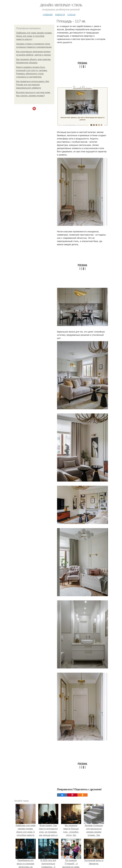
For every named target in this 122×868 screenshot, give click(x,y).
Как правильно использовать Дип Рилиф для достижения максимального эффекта (33, 85)
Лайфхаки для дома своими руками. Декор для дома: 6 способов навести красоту (34, 36)
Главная (48, 14)
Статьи (71, 14)
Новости (60, 14)
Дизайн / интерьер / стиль (61, 5)
